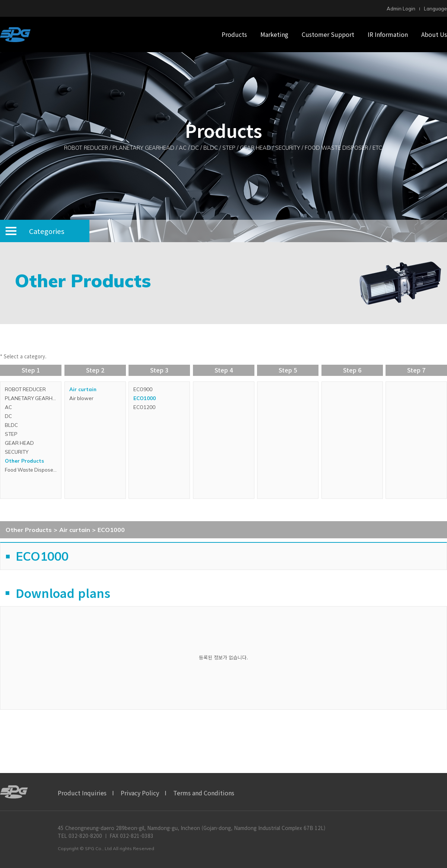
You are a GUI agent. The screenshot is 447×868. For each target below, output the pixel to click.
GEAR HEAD (19, 443)
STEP (11, 434)
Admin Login (401, 9)
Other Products (24, 461)
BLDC (11, 425)
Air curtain (83, 389)
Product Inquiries (82, 793)
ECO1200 (144, 407)
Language (435, 9)
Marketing (274, 34)
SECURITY (17, 452)
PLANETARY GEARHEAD (33, 398)
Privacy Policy (140, 793)
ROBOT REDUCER (25, 389)
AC (8, 407)
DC (8, 416)
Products (234, 34)
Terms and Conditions (204, 793)
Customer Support (328, 34)
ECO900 (143, 389)
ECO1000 (145, 398)
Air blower (81, 398)
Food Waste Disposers (31, 470)
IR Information (388, 34)
